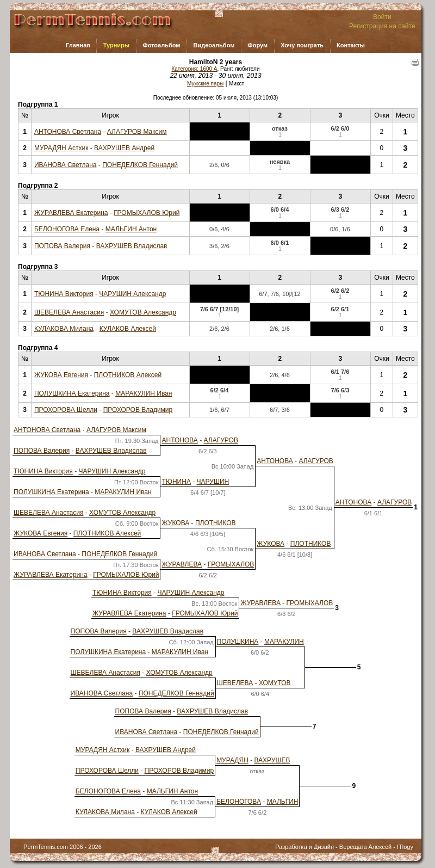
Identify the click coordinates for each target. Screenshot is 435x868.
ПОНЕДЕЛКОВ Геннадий (140, 165)
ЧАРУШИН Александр (132, 294)
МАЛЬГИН (283, 802)
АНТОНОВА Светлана (68, 132)
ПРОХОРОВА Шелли (66, 410)
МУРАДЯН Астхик (61, 148)
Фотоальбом (161, 45)
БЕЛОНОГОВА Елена (67, 229)
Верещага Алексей (365, 847)
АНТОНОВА (179, 440)
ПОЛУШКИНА (238, 642)
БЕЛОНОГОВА (239, 802)
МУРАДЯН (232, 760)
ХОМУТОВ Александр (143, 312)
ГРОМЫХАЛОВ (231, 564)
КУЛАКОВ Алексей (128, 329)
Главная (78, 45)
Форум (257, 45)
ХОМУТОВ (275, 683)
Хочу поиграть (302, 45)
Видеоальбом (214, 45)
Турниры (117, 45)
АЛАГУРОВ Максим (137, 132)
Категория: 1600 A (195, 69)
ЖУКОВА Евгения (61, 375)
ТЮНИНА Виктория (64, 294)
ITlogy (405, 847)
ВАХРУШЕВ (272, 760)
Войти (382, 17)
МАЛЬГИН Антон (131, 229)
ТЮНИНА (176, 482)
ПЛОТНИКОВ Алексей (128, 375)
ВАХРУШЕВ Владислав (132, 246)
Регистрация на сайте (382, 26)
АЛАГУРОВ (221, 440)
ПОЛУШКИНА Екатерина (72, 393)
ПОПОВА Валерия (62, 246)
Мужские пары (205, 84)
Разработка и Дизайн (304, 847)
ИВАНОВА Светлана (66, 165)
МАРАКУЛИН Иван (144, 393)
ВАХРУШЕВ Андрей (124, 148)
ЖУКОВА (175, 523)
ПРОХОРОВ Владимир (138, 410)
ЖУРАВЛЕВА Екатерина (71, 213)
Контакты (351, 45)
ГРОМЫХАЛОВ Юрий (147, 213)
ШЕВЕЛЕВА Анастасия (69, 312)
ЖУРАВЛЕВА (182, 564)
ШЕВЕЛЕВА (235, 683)
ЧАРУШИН (213, 482)
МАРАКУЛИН (284, 642)
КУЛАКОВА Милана (64, 329)
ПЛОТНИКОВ (216, 523)
